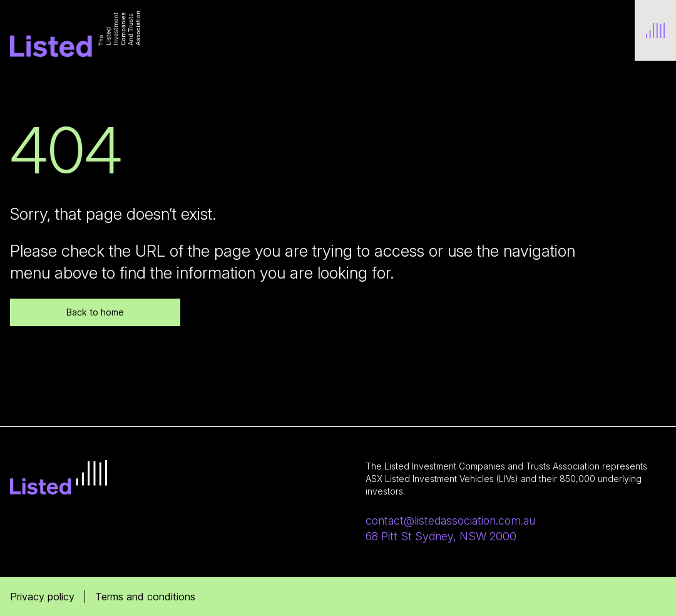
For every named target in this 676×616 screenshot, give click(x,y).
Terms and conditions (145, 597)
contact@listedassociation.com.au (450, 521)
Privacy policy (42, 597)
